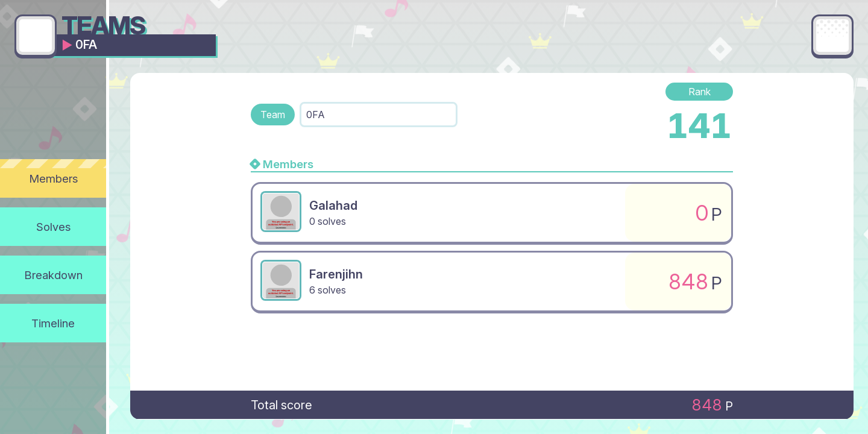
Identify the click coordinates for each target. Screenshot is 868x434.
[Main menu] (832, 36)
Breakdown (53, 275)
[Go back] (36, 36)
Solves (53, 227)
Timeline (53, 323)
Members (53, 178)
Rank (700, 92)
